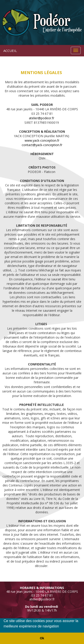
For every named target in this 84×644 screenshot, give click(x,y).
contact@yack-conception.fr (42, 145)
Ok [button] (42, 638)
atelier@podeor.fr (42, 118)
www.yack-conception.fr (42, 140)
